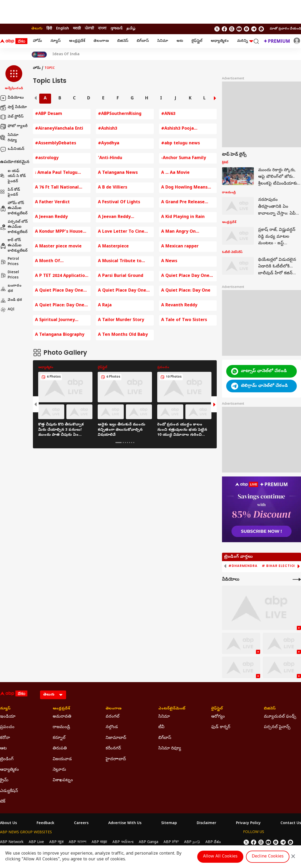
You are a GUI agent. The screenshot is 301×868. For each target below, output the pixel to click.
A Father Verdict (52, 202)
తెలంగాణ (101, 41)
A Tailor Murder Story (121, 320)
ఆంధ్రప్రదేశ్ (77, 41)
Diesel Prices (9, 275)
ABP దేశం (213, 842)
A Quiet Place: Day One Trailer (60, 306)
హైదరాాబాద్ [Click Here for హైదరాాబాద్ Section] (116, 759)
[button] (14, 78)
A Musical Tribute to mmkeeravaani (120, 262)
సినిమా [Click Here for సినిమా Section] (164, 717)
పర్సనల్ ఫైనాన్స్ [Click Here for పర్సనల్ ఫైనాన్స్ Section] (277, 727)
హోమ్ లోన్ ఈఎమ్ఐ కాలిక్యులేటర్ (14, 209)
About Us (8, 824)
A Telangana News (118, 173)
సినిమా (163, 41)
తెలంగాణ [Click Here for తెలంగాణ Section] (114, 709)
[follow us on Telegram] (254, 29)
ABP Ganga (149, 842)
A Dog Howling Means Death (184, 188)
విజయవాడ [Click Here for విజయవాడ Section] (62, 759)
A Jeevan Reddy (51, 217)
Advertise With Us (125, 824)
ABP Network (12, 842)
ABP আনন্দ (78, 842)
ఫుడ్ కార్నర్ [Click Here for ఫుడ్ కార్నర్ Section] (221, 727)
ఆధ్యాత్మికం (220, 41)
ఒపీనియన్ (12, 149)
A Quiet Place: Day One (186, 291)
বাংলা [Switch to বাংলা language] (102, 29)
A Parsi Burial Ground (121, 276)
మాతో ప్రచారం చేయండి (285, 29)
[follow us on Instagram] (246, 29)
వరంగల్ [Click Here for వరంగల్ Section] (112, 717)
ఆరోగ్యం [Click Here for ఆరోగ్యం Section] (218, 717)
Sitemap (169, 824)
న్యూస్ (55, 41)
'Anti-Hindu (110, 158)
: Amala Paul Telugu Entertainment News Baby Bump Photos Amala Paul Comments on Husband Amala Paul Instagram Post (60, 173)
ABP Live (36, 842)
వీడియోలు (12, 98)
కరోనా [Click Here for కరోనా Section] (5, 738)
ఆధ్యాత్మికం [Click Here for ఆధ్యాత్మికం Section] (9, 770)
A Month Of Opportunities (50, 262)
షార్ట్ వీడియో (13, 108)
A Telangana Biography (60, 335)
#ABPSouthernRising (120, 114)
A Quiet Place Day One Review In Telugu (122, 291)
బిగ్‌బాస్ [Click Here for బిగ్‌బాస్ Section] (165, 738)
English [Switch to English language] (63, 29)
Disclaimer (206, 824)
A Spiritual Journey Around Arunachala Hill (60, 320)
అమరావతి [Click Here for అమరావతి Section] (62, 717)
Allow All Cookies (220, 857)
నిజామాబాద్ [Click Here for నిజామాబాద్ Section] (116, 738)
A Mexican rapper (180, 247)
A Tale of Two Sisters (184, 320)
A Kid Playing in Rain (183, 217)
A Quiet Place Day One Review (59, 291)
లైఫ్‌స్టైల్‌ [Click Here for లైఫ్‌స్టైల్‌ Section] (217, 709)
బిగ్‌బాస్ (143, 41)
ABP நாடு (192, 842)
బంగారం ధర (11, 289)
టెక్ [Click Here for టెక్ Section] (3, 802)
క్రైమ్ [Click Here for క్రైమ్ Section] (4, 780)
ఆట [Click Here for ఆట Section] (3, 749)
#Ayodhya (109, 144)
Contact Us (291, 824)
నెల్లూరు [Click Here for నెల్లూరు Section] (59, 770)
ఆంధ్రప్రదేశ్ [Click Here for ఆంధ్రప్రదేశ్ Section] (61, 709)
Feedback (45, 824)
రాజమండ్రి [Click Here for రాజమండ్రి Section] (61, 727)
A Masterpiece (113, 247)
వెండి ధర (11, 300)
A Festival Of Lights (119, 202)
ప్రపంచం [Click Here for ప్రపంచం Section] (7, 727)
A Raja (105, 306)
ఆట (180, 41)
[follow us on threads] (232, 29)
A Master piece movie (58, 247)
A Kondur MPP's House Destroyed (59, 232)
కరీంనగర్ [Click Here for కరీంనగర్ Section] (113, 749)
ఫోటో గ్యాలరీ (14, 126)
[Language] (53, 695)
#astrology (47, 158)
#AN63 (168, 114)
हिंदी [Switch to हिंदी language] (49, 29)
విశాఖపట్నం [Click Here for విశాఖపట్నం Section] (63, 780)
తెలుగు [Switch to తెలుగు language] (37, 29)
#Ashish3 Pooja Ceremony (177, 129)
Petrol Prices (9, 262)
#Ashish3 (108, 129)
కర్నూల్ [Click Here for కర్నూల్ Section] (59, 738)
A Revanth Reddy (179, 306)
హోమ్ (37, 41)
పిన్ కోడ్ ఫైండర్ (10, 193)
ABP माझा (99, 842)
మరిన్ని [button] (245, 41)
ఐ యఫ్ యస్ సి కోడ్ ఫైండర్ (13, 176)
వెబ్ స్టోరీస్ (12, 117)
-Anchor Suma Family (184, 158)
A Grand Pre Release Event (183, 203)
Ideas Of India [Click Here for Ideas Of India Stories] (66, 55)
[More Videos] (297, 579)
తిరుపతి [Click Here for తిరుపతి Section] (60, 749)
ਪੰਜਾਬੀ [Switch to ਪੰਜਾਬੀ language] (89, 29)
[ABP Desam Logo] (14, 41)
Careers (81, 824)
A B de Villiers (113, 188)
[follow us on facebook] (224, 29)
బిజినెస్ (123, 41)
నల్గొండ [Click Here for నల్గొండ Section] (112, 727)
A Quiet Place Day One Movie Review (185, 276)
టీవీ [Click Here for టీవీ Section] (161, 727)
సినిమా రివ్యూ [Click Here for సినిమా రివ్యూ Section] (170, 749)
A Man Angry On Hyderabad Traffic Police (188, 232)
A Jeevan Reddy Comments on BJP (117, 217)
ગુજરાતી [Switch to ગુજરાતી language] (116, 29)
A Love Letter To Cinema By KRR (125, 232)
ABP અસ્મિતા (123, 842)
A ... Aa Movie (175, 173)
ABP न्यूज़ (56, 842)
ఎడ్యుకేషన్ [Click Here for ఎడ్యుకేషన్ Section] (9, 791)
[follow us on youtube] (239, 29)
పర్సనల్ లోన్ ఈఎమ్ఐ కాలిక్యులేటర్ (14, 227)
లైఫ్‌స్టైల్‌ (197, 41)
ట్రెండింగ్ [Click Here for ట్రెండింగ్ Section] (7, 759)
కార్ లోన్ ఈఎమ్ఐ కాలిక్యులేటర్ (14, 246)
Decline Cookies (268, 857)
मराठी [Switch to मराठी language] (77, 29)
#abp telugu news (181, 144)
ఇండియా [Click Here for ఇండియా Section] (8, 717)
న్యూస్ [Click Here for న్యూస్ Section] (5, 709)
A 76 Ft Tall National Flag (57, 188)
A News (169, 261)
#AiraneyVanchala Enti (59, 129)
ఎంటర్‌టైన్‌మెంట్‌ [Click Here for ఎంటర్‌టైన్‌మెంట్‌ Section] (172, 709)
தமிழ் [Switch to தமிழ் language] (131, 29)
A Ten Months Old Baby (123, 335)
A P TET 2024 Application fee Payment (61, 276)
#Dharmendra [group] (243, 566)
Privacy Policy (248, 824)
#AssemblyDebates (56, 144)
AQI (7, 310)
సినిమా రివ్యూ (9, 138)
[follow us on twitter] (217, 29)
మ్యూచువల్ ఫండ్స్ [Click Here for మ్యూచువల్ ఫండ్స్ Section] (280, 717)
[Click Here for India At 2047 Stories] (39, 55)
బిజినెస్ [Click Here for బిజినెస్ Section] (270, 709)
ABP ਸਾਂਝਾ (171, 842)
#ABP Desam (49, 114)
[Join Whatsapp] (261, 29)
